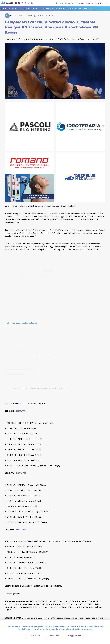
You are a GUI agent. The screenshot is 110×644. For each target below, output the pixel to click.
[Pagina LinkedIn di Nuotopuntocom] (29, 3)
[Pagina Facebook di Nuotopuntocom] (22, 3)
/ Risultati (48, 16)
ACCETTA (35, 636)
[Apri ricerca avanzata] (59, 3)
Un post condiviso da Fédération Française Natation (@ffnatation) (40, 388)
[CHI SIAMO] (69, 3)
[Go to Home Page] (35, 16)
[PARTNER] (90, 3)
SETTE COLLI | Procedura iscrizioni (19, 8)
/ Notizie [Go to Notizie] (40, 16)
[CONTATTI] (99, 3)
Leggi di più (75, 636)
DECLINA (55, 636)
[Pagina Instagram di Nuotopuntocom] (25, 3)
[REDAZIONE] (79, 3)
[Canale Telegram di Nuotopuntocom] (32, 3)
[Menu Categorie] (107, 3)
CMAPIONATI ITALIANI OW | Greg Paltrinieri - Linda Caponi (71, 8)
